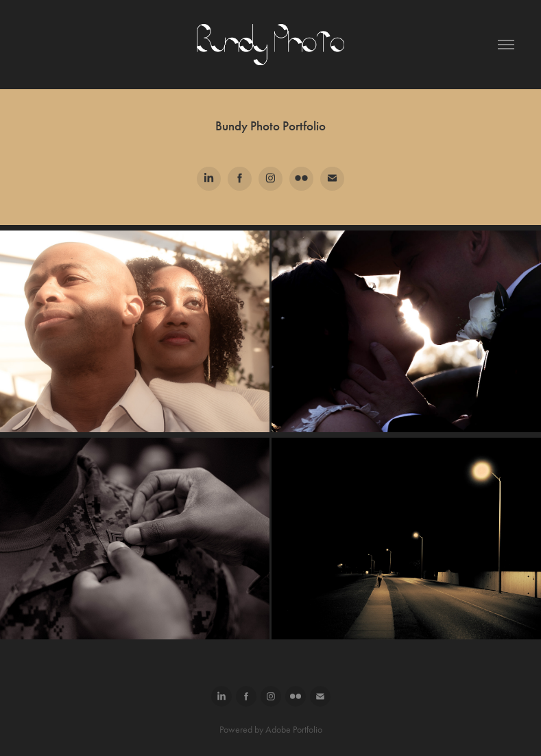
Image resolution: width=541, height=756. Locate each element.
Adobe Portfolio (294, 730)
